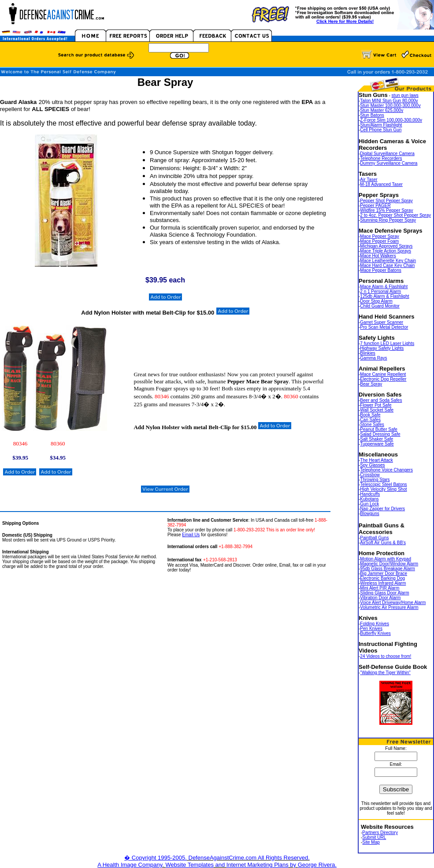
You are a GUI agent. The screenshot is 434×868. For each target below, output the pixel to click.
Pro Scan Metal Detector (384, 327)
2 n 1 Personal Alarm (380, 291)
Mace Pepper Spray (379, 236)
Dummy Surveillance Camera (389, 163)
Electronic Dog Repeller (383, 379)
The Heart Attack (376, 460)
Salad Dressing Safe (380, 434)
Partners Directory (380, 833)
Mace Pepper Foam (379, 241)
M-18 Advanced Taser (381, 184)
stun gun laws (405, 95)
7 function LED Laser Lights (387, 343)
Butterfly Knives (375, 633)
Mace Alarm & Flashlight (384, 287)
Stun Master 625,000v (382, 110)
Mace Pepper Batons (380, 270)
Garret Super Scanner (382, 322)
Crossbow (370, 475)
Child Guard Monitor (380, 306)
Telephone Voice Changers (386, 470)
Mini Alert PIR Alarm (380, 588)
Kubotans (369, 499)
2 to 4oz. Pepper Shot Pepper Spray (395, 215)
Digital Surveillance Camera (387, 154)
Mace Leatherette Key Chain (388, 261)
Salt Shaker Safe (377, 439)
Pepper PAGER (375, 206)
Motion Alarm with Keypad (386, 559)
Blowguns (369, 514)
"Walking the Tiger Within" (385, 673)
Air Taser (369, 180)
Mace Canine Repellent (383, 374)
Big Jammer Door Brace (384, 573)
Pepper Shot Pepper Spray (386, 201)
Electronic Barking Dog (382, 578)
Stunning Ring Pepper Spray (388, 220)
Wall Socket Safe (377, 410)
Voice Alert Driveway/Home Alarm (393, 603)
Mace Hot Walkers (378, 256)
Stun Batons (372, 115)
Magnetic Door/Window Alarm (389, 564)
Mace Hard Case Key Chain (387, 265)
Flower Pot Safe (376, 405)
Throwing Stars (375, 480)
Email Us (191, 535)
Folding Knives (375, 624)
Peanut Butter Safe (379, 429)
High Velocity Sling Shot (383, 489)
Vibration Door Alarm (380, 598)
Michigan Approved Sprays (386, 246)
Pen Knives (371, 629)
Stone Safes (372, 425)
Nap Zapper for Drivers (382, 509)
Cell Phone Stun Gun (381, 130)
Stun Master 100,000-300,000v (390, 106)
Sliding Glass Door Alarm (384, 593)
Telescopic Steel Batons (383, 484)
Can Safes (370, 420)
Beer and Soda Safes (381, 400)
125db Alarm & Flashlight (384, 296)
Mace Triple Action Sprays (386, 251)
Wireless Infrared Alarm (383, 583)
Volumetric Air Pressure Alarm (389, 607)
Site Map (371, 842)
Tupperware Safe (377, 444)
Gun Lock (369, 504)
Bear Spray (371, 384)
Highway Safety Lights (382, 348)
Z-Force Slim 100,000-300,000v (391, 120)
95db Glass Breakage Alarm (388, 569)
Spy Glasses (372, 465)
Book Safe (370, 415)
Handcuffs (370, 494)
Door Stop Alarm (376, 301)
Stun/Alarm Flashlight (381, 125)
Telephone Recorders (381, 158)
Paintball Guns (374, 538)
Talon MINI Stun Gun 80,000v (389, 101)
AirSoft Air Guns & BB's (383, 543)
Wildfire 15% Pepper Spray (386, 210)
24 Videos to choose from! (386, 656)
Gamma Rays (373, 358)
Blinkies (367, 353)
